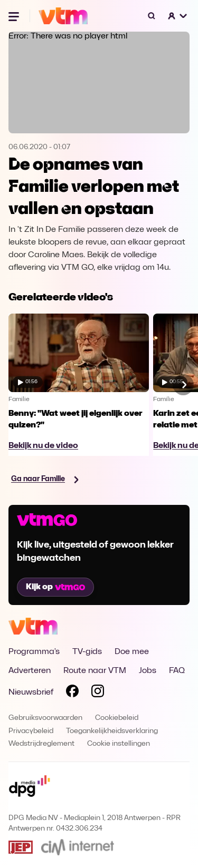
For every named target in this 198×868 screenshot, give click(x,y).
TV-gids (87, 652)
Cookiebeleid (117, 718)
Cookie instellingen (119, 744)
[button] (178, 16)
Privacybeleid (31, 731)
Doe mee (132, 652)
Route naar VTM (95, 671)
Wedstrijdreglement (41, 744)
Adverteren (30, 671)
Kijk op (55, 587)
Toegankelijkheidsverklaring (112, 731)
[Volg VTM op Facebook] (72, 693)
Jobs (148, 671)
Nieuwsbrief (31, 693)
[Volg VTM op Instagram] (98, 693)
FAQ (177, 671)
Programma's (34, 652)
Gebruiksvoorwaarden (45, 718)
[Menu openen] (15, 16)
